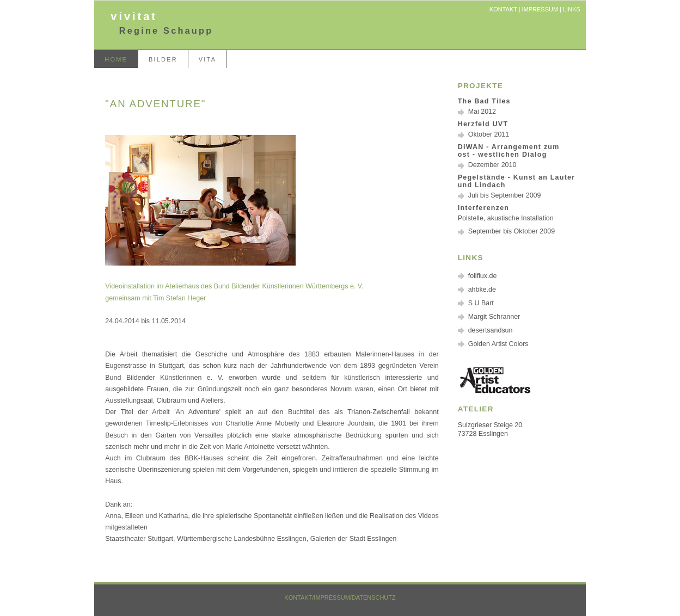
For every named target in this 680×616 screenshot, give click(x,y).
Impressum (540, 9)
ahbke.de (482, 289)
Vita (207, 59)
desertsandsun (491, 330)
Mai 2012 (482, 112)
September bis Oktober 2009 (511, 231)
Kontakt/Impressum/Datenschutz (340, 597)
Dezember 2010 (492, 165)
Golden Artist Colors (498, 344)
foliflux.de (483, 276)
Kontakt (503, 9)
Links (572, 9)
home (116, 59)
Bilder (163, 59)
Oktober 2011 (489, 134)
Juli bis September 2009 (505, 195)
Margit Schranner (494, 317)
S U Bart (481, 303)
